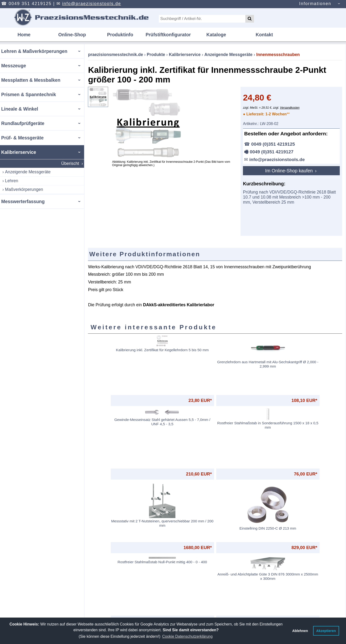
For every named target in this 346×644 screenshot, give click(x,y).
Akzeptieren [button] (326, 631)
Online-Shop (72, 35)
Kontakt (264, 35)
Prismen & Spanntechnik (29, 94)
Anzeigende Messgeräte (28, 172)
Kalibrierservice (19, 152)
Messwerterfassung (23, 201)
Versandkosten (290, 108)
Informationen (315, 4)
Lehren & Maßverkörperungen (34, 51)
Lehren (12, 181)
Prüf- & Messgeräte (22, 138)
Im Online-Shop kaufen (290, 171)
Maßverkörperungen (24, 189)
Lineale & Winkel (20, 109)
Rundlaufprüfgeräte (23, 123)
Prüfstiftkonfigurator (168, 35)
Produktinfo (120, 35)
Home (24, 35)
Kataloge (216, 35)
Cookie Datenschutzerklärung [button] (187, 636)
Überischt (70, 163)
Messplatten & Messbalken (31, 80)
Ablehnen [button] (300, 631)
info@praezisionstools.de (92, 4)
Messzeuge (14, 66)
